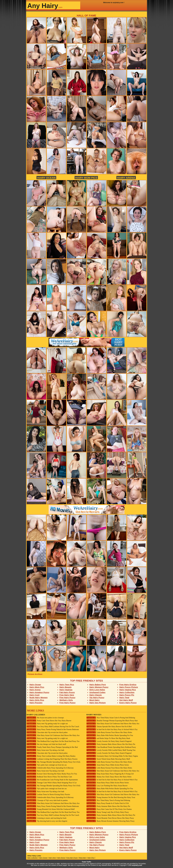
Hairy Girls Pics (37, 700)
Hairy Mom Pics (86, 178)
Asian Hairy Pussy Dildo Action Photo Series (108, 765)
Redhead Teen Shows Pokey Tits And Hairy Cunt (49, 777)
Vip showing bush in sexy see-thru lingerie (47, 821)
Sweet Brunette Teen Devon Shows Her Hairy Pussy (110, 818)
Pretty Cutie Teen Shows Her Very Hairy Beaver (49, 721)
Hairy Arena (126, 178)
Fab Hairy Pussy (67, 692)
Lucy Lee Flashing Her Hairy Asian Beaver (107, 786)
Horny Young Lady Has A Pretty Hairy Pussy (108, 812)
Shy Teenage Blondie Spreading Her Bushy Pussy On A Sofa (53, 762)
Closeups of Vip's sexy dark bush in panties (47, 800)
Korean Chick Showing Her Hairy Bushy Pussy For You (52, 774)
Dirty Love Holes (97, 690)
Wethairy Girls (66, 700)
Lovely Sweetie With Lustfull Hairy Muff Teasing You (111, 750)
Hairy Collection (127, 692)
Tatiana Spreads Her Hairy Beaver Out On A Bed (109, 727)
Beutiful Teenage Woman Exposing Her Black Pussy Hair (112, 721)
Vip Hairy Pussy (97, 697)
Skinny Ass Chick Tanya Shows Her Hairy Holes (109, 777)
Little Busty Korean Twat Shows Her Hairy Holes (109, 732)
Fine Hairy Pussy (67, 697)
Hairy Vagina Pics (128, 690)
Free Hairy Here (67, 695)
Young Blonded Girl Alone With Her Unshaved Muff (51, 809)
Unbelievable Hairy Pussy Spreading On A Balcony (50, 768)
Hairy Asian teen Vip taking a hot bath (45, 750)
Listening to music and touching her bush (46, 818)
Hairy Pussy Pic (127, 695)
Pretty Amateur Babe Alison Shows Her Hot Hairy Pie (111, 744)
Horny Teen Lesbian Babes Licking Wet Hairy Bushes (51, 756)
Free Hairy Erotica (128, 685)
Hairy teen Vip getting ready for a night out (47, 724)
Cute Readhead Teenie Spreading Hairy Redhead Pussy (111, 747)
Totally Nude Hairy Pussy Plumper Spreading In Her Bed (52, 747)
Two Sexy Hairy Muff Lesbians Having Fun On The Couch (53, 727)
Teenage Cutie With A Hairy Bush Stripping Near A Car (52, 783)
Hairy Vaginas (66, 690)
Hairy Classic (96, 695)
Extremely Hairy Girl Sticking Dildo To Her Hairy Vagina (112, 756)
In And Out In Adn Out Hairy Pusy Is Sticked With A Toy (112, 729)
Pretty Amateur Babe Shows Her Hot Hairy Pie (108, 806)
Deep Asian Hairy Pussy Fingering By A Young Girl (110, 774)
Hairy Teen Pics (67, 685)
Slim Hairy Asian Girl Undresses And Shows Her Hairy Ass (53, 735)
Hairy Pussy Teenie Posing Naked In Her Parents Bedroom (53, 729)
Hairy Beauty (65, 687)
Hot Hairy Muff (126, 700)
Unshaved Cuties (97, 692)
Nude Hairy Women (39, 697)
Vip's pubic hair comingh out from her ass (47, 765)
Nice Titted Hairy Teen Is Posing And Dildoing (108, 800)
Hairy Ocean (46, 178)
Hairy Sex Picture (97, 703)
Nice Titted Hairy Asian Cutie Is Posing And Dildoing (111, 718)
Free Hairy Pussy (67, 703)
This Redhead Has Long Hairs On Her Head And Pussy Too (53, 741)
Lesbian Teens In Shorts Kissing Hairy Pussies (48, 794)
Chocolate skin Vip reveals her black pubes (47, 732)
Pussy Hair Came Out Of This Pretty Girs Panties (109, 809)
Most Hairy (94, 700)
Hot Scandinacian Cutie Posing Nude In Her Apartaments (52, 780)
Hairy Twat (124, 697)
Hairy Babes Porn (98, 685)
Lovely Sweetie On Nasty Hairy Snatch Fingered (109, 741)
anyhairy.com (137, 865)
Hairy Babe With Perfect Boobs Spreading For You (110, 735)
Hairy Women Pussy (99, 687)
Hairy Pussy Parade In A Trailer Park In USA (108, 803)
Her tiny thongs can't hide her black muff (46, 744)
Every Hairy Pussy (128, 703)
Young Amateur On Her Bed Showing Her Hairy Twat (111, 797)
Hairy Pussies (36, 703)
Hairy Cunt (34, 695)
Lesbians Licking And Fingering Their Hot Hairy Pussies (52, 759)
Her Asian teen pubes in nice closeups (45, 718)
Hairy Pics (91, 858)
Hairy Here (52, 858)
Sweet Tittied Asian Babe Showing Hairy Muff (108, 759)
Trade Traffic (86, 862)
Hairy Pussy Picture (129, 687)
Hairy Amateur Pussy (39, 692)
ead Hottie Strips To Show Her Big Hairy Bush (108, 738)
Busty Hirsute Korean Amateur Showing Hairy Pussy (110, 821)
